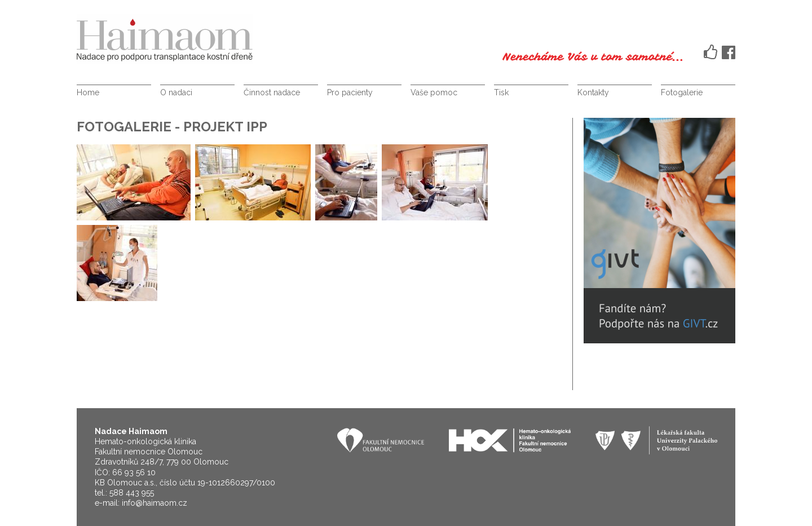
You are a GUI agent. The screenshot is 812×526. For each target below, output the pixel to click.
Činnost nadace (272, 92)
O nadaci (176, 92)
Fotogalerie (682, 92)
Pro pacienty (350, 92)
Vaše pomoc (434, 92)
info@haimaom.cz (155, 503)
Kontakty (593, 92)
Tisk (501, 92)
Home (88, 92)
